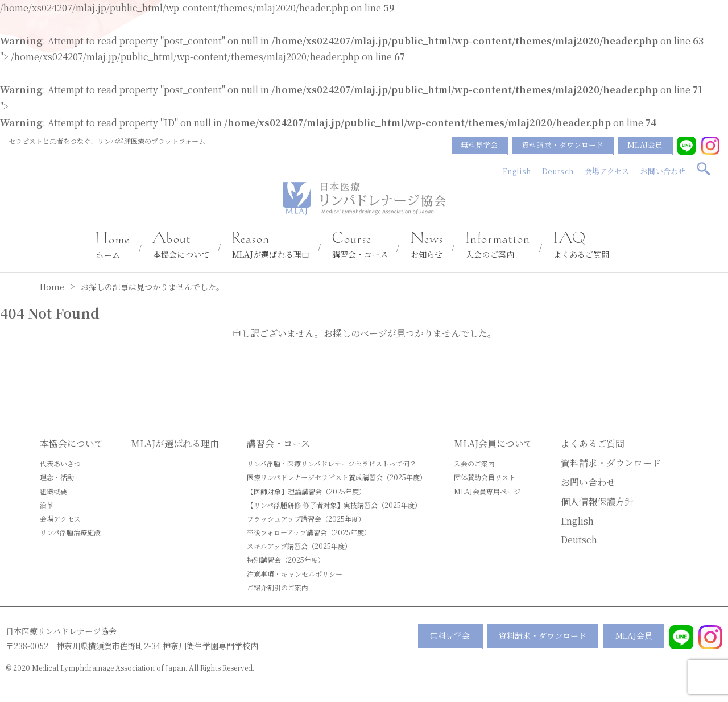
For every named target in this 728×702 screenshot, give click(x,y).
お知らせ (427, 246)
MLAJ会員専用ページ (487, 491)
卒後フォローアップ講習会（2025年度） (309, 532)
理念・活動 (57, 477)
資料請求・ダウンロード (562, 145)
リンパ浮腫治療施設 (70, 532)
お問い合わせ (663, 171)
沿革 (47, 505)
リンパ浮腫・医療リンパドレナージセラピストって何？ (332, 463)
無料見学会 (479, 145)
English (517, 171)
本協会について (181, 246)
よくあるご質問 (582, 246)
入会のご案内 (498, 246)
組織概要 (53, 491)
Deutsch (558, 171)
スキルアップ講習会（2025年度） (299, 546)
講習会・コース (360, 246)
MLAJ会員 (645, 145)
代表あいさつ (60, 463)
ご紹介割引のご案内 (278, 587)
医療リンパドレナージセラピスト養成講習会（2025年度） (337, 477)
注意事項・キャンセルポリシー (295, 574)
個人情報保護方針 (597, 501)
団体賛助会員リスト (485, 477)
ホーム (113, 246)
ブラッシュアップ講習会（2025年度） (306, 519)
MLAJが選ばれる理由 (271, 246)
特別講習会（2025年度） (286, 559)
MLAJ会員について (493, 443)
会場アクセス (607, 171)
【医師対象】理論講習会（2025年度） (306, 491)
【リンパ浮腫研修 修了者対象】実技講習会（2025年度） (334, 505)
